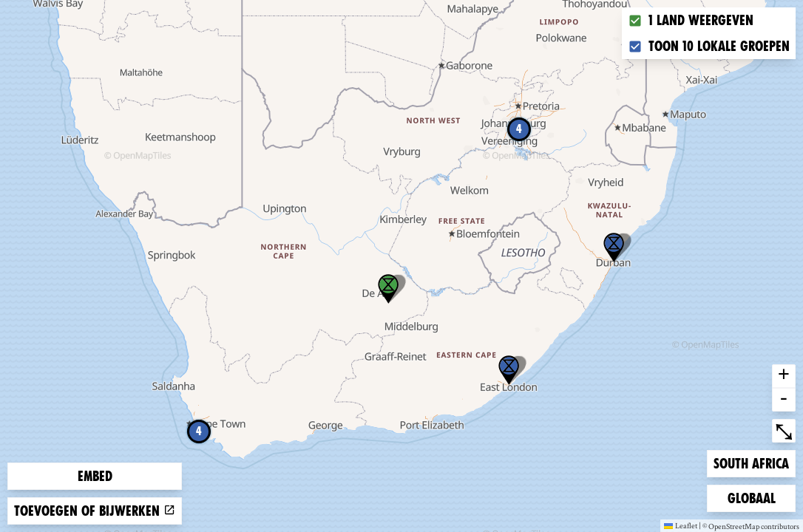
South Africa (751, 462)
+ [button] (784, 376)
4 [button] (519, 129)
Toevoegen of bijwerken (95, 511)
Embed (95, 476)
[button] (509, 370)
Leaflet (681, 525)
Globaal (751, 497)
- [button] (784, 400)
